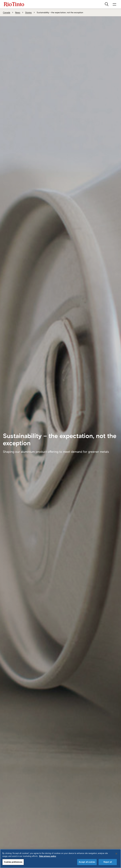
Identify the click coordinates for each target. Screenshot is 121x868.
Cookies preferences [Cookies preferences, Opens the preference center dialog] (13, 862)
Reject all (108, 862)
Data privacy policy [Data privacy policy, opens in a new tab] (48, 856)
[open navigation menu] (114, 4)
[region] (60, 858)
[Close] (116, 854)
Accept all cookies (87, 862)
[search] (107, 4)
